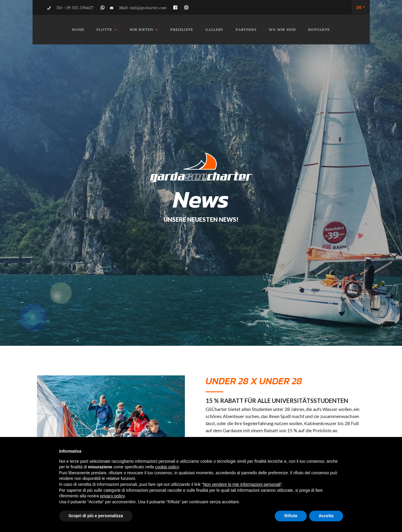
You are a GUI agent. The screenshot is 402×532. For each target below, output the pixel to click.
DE (359, 7)
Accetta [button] (326, 516)
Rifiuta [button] (291, 516)
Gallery (214, 29)
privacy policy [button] (112, 496)
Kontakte (319, 29)
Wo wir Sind (282, 29)
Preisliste (182, 29)
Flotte (104, 29)
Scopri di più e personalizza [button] (96, 516)
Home (80, 29)
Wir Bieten (141, 29)
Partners (246, 29)
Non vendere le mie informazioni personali (242, 484)
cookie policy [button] (167, 467)
